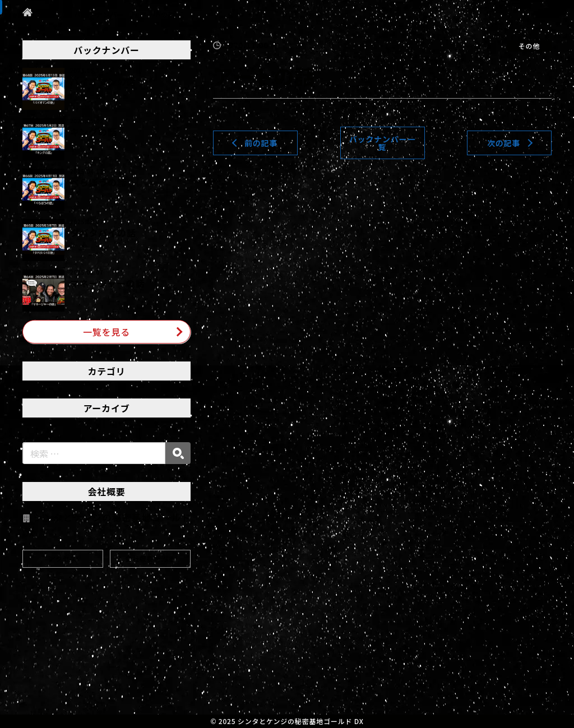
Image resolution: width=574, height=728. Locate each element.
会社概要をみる (150, 558)
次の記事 (504, 143)
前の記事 (261, 143)
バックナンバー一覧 (382, 143)
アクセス (63, 558)
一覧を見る (107, 332)
